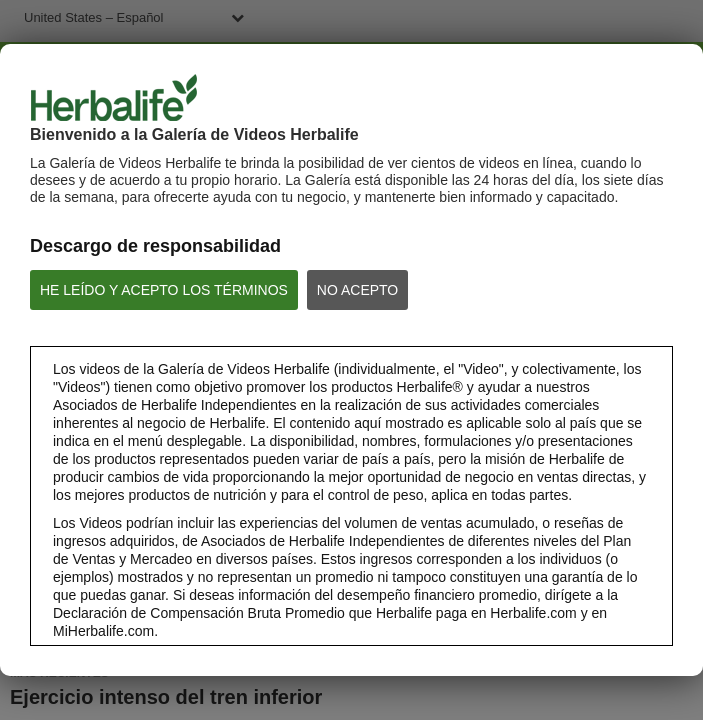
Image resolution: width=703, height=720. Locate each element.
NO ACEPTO (357, 290)
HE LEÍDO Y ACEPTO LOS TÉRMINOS (164, 290)
